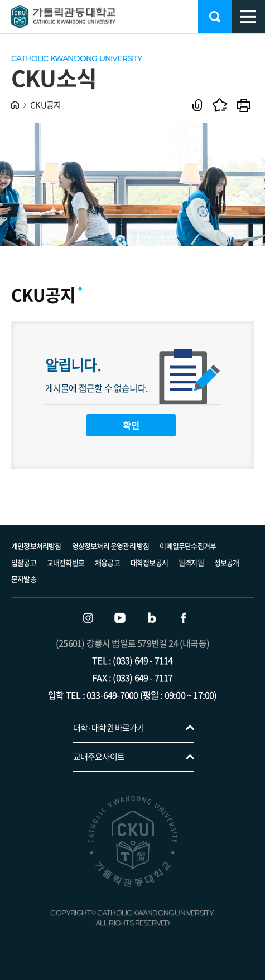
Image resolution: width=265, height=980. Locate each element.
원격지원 (191, 562)
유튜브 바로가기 (120, 618)
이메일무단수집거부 (188, 546)
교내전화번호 (66, 562)
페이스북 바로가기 (184, 618)
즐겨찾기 (220, 105)
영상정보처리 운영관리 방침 (111, 546)
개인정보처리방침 (36, 546)
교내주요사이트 (99, 757)
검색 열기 (215, 17)
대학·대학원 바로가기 (109, 728)
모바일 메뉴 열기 (248, 17)
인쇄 (244, 105)
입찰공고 (24, 562)
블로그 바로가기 (152, 618)
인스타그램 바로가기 (88, 618)
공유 (197, 105)
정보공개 (227, 562)
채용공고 (107, 562)
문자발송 (24, 579)
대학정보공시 (149, 562)
